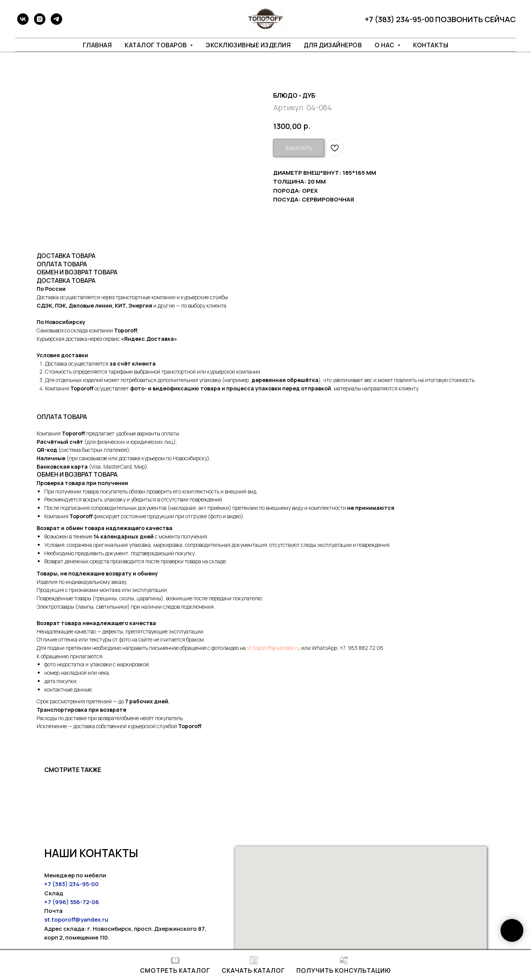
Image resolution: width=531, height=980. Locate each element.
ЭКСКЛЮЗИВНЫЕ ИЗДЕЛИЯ (248, 45)
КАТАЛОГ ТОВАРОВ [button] (156, 45)
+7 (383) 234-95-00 (72, 884)
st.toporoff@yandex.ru (274, 648)
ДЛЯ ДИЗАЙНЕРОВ (333, 45)
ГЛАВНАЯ (97, 45)
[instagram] (40, 19)
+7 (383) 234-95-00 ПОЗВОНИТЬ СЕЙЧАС (440, 19)
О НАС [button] (385, 45)
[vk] (23, 19)
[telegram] (56, 19)
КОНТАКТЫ (431, 45)
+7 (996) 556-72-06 (72, 902)
